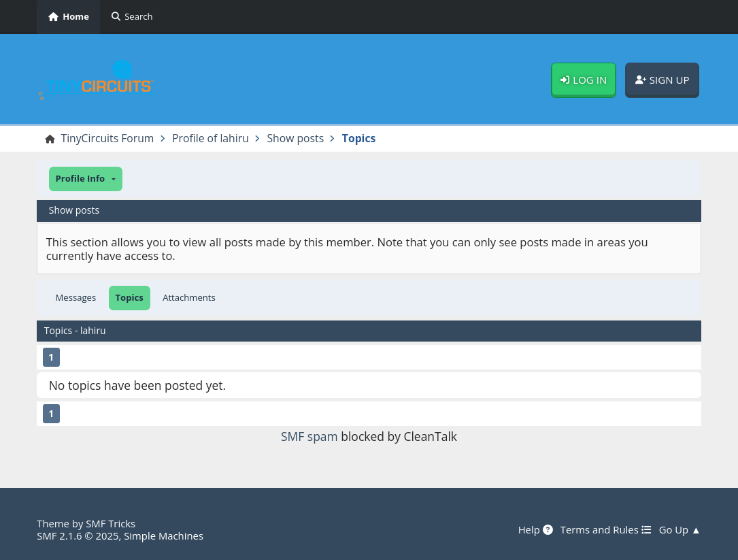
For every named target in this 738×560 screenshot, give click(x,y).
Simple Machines (164, 536)
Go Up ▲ (680, 530)
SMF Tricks (111, 523)
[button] (86, 179)
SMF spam (309, 436)
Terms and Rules (606, 530)
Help (536, 530)
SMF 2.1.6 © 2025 (78, 536)
